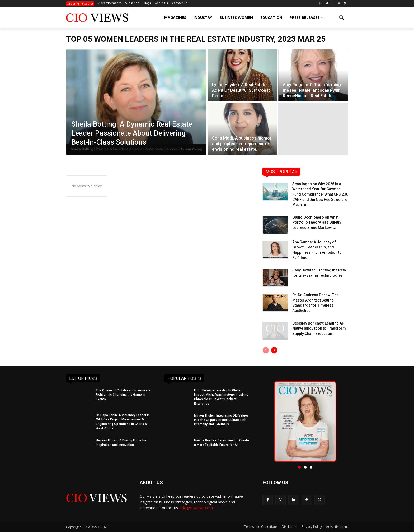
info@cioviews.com (196, 508)
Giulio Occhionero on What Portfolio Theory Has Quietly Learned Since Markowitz (317, 222)
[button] (342, 18)
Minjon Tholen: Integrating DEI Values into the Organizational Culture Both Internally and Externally (221, 420)
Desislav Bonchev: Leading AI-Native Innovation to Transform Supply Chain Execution (319, 328)
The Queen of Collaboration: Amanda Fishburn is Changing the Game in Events (123, 395)
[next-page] (274, 350)
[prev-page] (266, 350)
